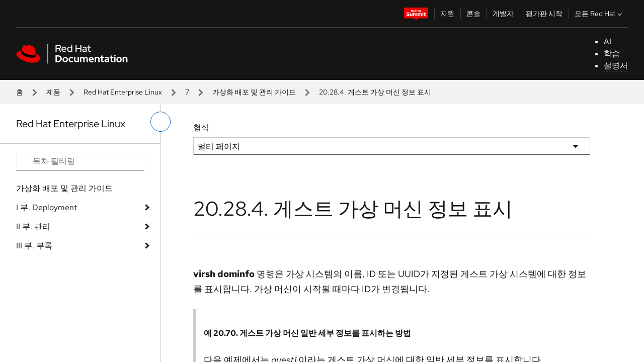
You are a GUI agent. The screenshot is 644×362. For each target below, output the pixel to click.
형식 (201, 127)
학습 (612, 54)
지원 (447, 14)
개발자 (503, 14)
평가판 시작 (544, 14)
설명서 (616, 66)
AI (608, 41)
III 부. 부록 (34, 246)
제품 (53, 92)
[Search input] (80, 161)
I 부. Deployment (47, 207)
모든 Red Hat (599, 14)
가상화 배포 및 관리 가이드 (254, 92)
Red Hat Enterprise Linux (123, 92)
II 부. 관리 (33, 227)
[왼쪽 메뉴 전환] (160, 122)
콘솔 (473, 14)
